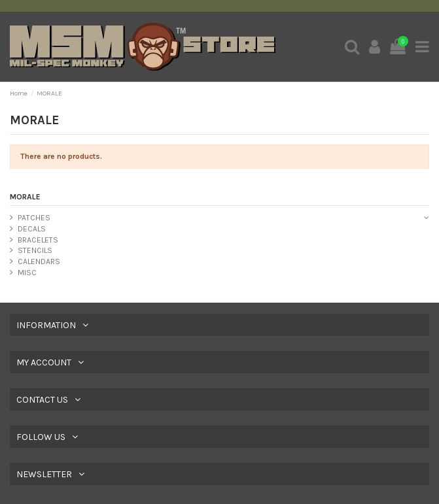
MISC (27, 273)
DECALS (32, 229)
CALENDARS (39, 261)
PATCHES (34, 218)
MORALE (25, 197)
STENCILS (35, 250)
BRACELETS (38, 240)
